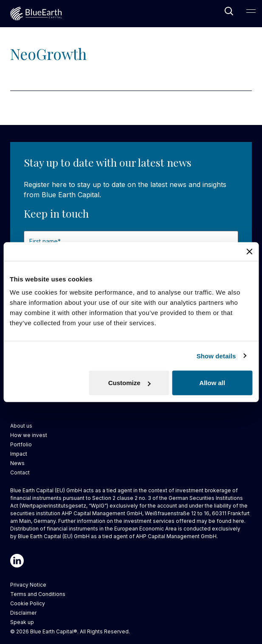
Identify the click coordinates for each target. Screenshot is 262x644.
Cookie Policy (28, 603)
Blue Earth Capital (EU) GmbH (54, 536)
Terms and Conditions (38, 594)
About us (21, 426)
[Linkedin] (17, 561)
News (17, 463)
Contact (20, 472)
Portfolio (21, 444)
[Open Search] (229, 11)
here (238, 521)
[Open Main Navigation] (251, 11)
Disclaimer (23, 613)
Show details (216, 356)
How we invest (29, 435)
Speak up (22, 622)
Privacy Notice (28, 585)
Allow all (212, 383)
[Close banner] (249, 251)
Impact (19, 454)
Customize (130, 383)
